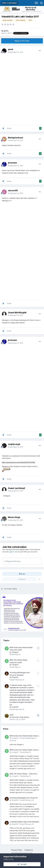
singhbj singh (14, 444)
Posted (16, 52)
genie (6, 31)
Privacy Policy (17, 850)
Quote (9, 128)
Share (22, 574)
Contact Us (29, 850)
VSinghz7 (15, 652)
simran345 (13, 190)
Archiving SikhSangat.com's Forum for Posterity (24, 798)
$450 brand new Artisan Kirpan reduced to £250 (24, 736)
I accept (22, 864)
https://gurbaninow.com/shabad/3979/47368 (18, 462)
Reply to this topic (22, 41)
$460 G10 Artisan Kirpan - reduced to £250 (23, 774)
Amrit (11, 715)
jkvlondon (12, 163)
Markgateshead (15, 138)
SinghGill (15, 677)
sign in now (14, 552)
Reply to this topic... (13, 561)
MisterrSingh (14, 517)
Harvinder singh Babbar (21, 717)
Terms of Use (8, 859)
